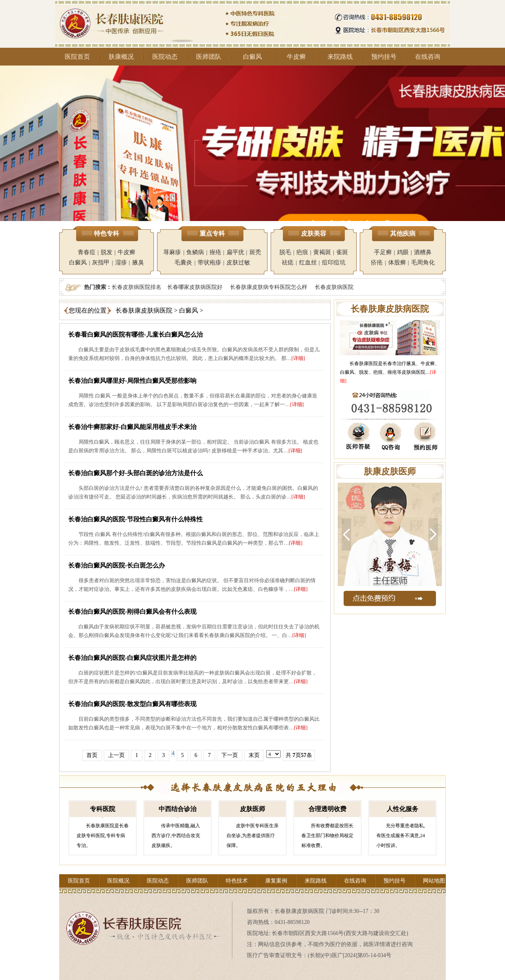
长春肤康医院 (364, 364)
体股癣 (397, 262)
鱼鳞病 (195, 252)
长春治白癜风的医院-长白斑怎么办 (117, 565)
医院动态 (165, 57)
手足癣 (383, 252)
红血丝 (308, 262)
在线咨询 (428, 57)
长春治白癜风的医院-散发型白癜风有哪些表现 (132, 704)
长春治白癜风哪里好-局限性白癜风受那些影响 (132, 381)
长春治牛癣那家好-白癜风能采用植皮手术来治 (132, 427)
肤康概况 (121, 57)
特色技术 (237, 881)
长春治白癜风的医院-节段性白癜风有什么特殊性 (136, 519)
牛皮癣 (296, 57)
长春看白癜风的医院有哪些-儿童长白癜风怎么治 (136, 334)
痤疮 (215, 252)
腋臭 (138, 262)
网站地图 (434, 881)
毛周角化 (423, 262)
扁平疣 (235, 252)
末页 (254, 755)
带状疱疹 (209, 262)
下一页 (230, 755)
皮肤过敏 (238, 262)
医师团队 (209, 57)
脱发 (107, 252)
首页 (92, 755)
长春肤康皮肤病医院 (144, 310)
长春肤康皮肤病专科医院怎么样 (269, 287)
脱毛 (285, 252)
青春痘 (87, 252)
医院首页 (77, 57)
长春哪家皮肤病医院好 (195, 287)
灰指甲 (101, 262)
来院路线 (340, 57)
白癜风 (252, 57)
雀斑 (342, 252)
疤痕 (302, 252)
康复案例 (276, 881)
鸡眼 (403, 252)
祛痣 (288, 262)
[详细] (298, 358)
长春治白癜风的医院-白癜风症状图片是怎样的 (132, 658)
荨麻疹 (172, 252)
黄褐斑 (322, 252)
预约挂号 (384, 57)
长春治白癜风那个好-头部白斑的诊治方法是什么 (136, 473)
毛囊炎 (183, 262)
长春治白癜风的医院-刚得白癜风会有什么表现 (132, 612)
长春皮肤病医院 (334, 287)
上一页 (116, 755)
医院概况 (118, 881)
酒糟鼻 (423, 252)
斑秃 (255, 252)
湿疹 (121, 262)
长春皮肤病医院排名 (137, 287)
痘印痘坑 (334, 262)
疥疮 (377, 262)
